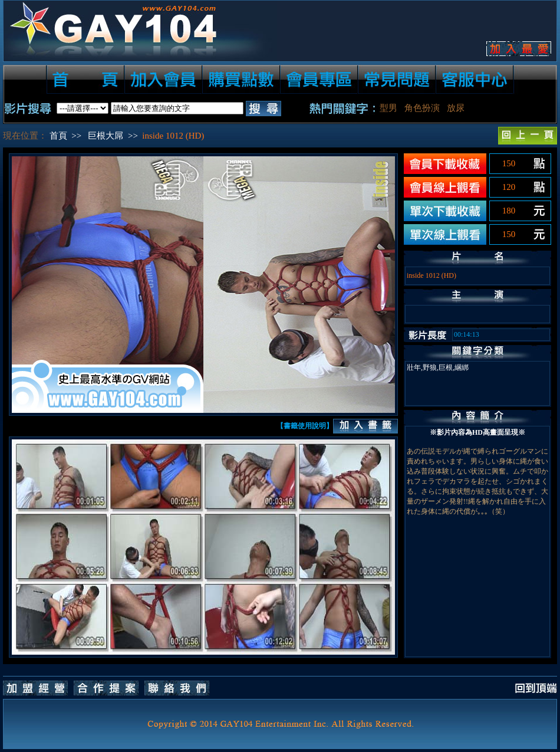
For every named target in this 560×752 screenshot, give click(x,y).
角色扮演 (422, 108)
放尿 (456, 108)
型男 (388, 108)
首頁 (58, 136)
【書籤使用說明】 (305, 426)
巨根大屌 (106, 136)
